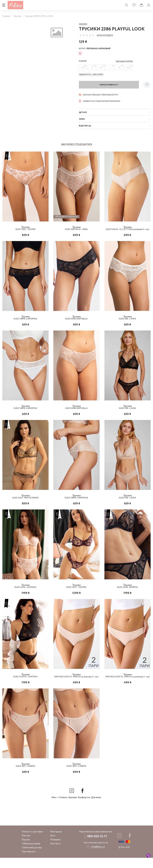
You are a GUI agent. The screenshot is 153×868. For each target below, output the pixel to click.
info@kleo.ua (98, 857)
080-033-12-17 (97, 847)
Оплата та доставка (32, 842)
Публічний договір (32, 858)
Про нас (26, 846)
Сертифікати (29, 862)
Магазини (55, 850)
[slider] (87, 35)
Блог (53, 846)
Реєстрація (56, 842)
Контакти (55, 854)
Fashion (83, 24)
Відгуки (26, 850)
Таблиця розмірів (31, 854)
